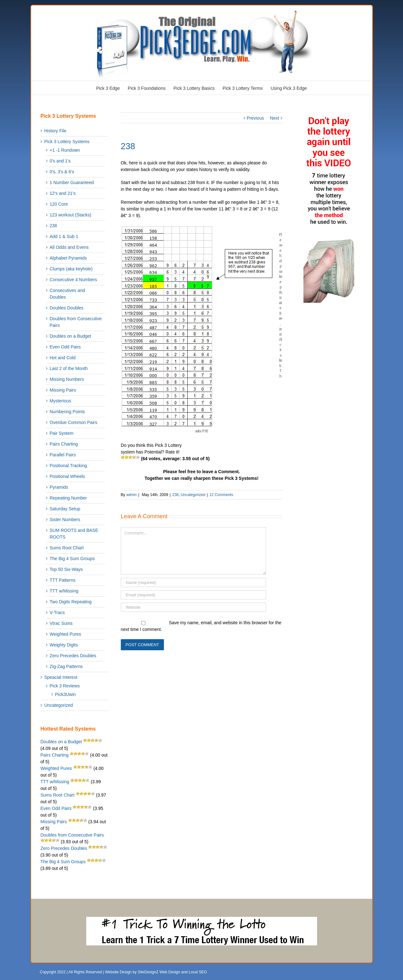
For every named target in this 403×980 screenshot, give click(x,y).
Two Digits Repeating (71, 602)
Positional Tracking (68, 466)
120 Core (59, 204)
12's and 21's (63, 193)
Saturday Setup (65, 509)
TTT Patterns (63, 580)
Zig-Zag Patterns (66, 666)
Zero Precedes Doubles (73, 656)
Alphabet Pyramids (68, 258)
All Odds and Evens (69, 247)
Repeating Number (68, 498)
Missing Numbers (67, 379)
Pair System (62, 433)
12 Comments (221, 495)
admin (131, 495)
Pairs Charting (64, 444)
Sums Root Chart (67, 548)
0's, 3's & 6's (62, 172)
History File (55, 131)
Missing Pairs (63, 390)
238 (175, 495)
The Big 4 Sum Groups (72, 559)
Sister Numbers (65, 520)
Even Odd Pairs (65, 347)
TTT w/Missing (64, 591)
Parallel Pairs (63, 455)
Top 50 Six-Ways (66, 569)
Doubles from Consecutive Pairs (76, 322)
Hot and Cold (63, 358)
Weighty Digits (64, 645)
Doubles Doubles (67, 308)
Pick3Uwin (65, 694)
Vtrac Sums (61, 623)
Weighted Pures (65, 634)
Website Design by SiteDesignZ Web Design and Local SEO (156, 972)
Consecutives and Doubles (67, 294)
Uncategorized (193, 495)
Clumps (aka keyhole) (71, 269)
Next (274, 118)
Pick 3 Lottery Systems (67, 142)
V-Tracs (57, 612)
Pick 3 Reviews (65, 686)
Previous (255, 118)
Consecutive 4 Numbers (73, 280)
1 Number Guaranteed (72, 182)
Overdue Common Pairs (74, 422)
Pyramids (59, 487)
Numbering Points (67, 412)
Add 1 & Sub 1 (64, 236)
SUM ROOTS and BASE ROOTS (74, 534)
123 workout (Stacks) (71, 215)
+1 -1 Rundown (65, 150)
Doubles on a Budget (71, 336)
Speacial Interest (61, 677)
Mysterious (61, 401)
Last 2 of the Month (69, 368)
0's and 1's (60, 161)
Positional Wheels (67, 476)
